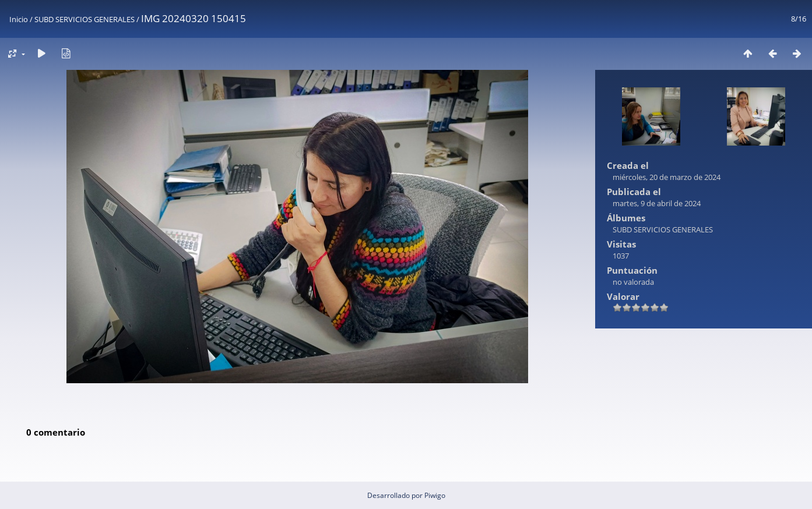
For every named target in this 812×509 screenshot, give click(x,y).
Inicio (19, 19)
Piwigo (435, 495)
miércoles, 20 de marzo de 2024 (667, 177)
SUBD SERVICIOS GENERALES (85, 19)
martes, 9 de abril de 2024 (657, 203)
